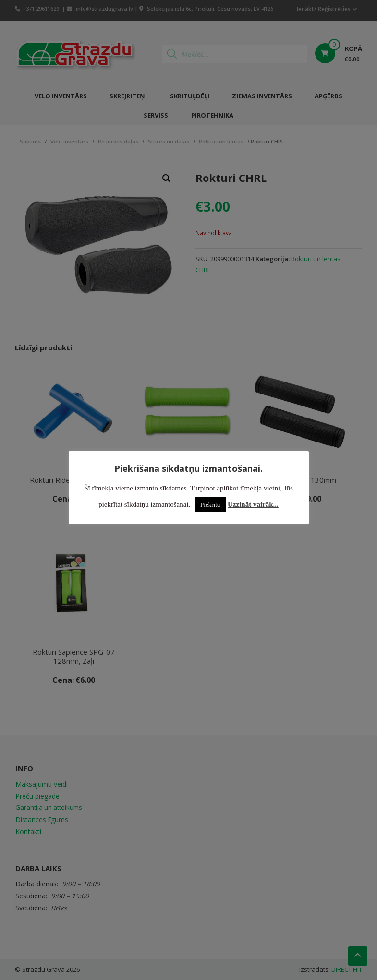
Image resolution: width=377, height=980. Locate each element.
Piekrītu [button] (210, 505)
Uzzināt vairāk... (253, 504)
